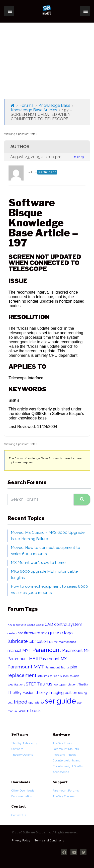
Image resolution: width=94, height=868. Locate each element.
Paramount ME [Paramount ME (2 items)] (76, 650)
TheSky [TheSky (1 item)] (83, 684)
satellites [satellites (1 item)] (43, 676)
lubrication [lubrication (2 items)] (38, 641)
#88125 (79, 157)
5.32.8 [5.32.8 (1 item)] (11, 625)
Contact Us (19, 815)
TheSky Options (22, 755)
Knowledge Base (54, 105)
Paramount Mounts (66, 749)
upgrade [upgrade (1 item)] (34, 703)
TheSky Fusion (63, 743)
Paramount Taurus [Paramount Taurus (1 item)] (57, 667)
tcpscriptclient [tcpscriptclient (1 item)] (68, 684)
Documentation (22, 796)
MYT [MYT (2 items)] (27, 650)
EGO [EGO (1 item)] (20, 633)
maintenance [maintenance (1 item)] (67, 642)
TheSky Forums (64, 796)
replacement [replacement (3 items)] (22, 675)
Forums (27, 105)
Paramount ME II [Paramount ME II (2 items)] (23, 659)
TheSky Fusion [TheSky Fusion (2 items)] (21, 693)
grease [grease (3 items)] (56, 633)
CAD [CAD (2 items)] (49, 624)
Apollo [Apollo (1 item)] (31, 625)
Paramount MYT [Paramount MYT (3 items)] (26, 667)
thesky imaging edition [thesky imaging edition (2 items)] (56, 693)
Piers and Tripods (64, 755)
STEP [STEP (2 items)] (31, 684)
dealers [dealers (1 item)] (12, 633)
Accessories (61, 772)
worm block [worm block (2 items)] (30, 711)
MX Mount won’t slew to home (38, 563)
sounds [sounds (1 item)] (74, 676)
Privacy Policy (21, 840)
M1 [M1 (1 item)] (51, 642)
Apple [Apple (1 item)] (40, 625)
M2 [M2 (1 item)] (56, 642)
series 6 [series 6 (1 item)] (54, 676)
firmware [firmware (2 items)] (32, 633)
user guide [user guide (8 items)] (58, 701)
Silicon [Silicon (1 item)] (64, 676)
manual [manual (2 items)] (14, 650)
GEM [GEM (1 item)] (44, 633)
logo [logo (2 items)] (68, 633)
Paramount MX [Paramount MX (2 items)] (53, 659)
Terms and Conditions (49, 840)
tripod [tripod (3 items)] (20, 702)
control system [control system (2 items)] (68, 624)
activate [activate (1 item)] (21, 625)
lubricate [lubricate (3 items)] (18, 641)
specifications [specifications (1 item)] (16, 684)
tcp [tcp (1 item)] (56, 684)
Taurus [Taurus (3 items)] (45, 684)
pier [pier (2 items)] (74, 667)
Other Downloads (23, 791)
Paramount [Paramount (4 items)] (47, 650)
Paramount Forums (66, 791)
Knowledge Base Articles (34, 110)
